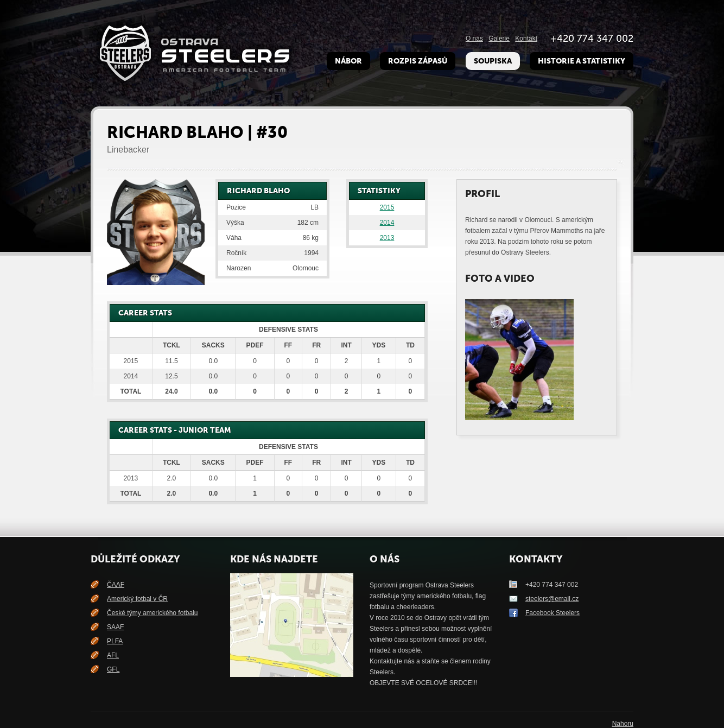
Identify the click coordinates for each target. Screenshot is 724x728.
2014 (387, 223)
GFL (113, 669)
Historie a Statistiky (582, 61)
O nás (474, 39)
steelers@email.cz (552, 599)
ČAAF (116, 585)
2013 (387, 238)
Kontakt (526, 39)
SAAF (115, 627)
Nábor (348, 61)
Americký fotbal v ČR (137, 599)
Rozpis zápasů (418, 61)
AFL (113, 655)
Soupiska (493, 61)
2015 (387, 207)
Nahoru (623, 724)
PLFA (115, 641)
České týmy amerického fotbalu (152, 613)
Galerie (499, 39)
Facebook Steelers (552, 613)
